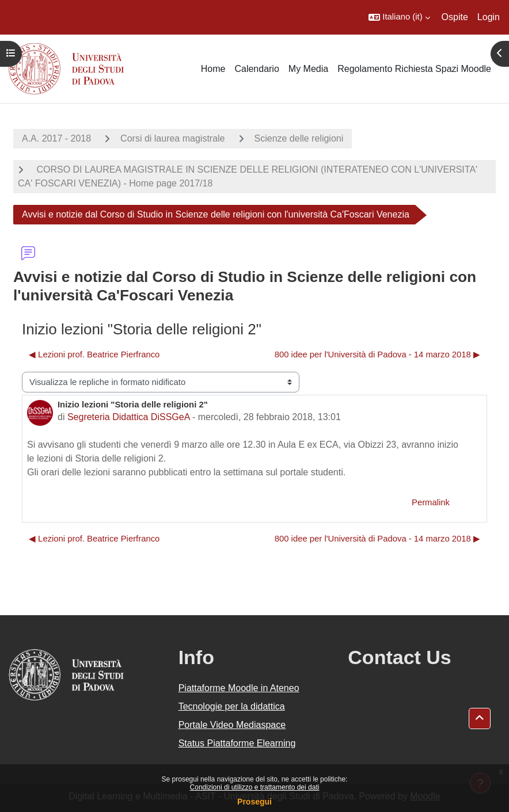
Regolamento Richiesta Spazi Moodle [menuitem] (414, 69)
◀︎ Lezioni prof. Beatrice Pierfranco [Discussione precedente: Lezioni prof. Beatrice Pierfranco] (94, 354)
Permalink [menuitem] (431, 502)
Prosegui (254, 802)
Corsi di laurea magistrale (172, 138)
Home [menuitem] (213, 69)
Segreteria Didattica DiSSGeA (129, 417)
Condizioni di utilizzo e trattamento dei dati (255, 787)
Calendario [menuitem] (257, 69)
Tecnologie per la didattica (232, 706)
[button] (399, 17)
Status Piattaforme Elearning (237, 743)
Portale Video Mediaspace (232, 725)
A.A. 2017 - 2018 (56, 138)
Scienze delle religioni (299, 138)
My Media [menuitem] (308, 69)
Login (489, 17)
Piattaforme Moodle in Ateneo (239, 688)
